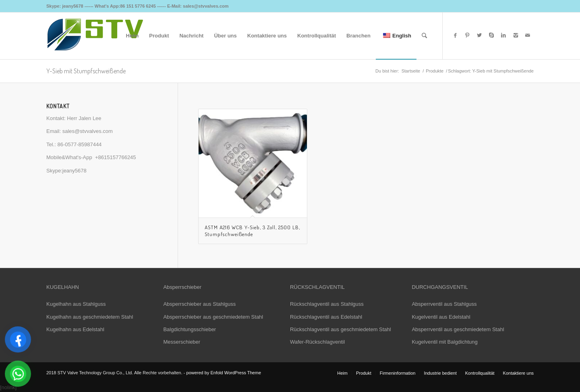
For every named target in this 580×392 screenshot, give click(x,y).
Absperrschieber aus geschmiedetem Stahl (213, 317)
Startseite (411, 71)
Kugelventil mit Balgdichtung (444, 342)
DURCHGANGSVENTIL (440, 287)
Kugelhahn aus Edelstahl (75, 329)
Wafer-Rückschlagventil (317, 342)
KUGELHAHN (63, 287)
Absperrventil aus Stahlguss (444, 304)
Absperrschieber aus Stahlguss (199, 304)
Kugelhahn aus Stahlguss (76, 304)
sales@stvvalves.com (88, 131)
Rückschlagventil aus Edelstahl (326, 317)
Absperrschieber (182, 287)
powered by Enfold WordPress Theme (224, 373)
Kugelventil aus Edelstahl (441, 317)
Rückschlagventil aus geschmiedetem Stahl (341, 329)
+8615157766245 (116, 157)
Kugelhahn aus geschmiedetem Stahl (90, 317)
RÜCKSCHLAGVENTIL (317, 287)
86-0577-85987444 (79, 144)
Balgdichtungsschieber (190, 329)
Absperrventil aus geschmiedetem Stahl (458, 329)
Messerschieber (182, 342)
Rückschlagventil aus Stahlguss (327, 304)
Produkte (435, 71)
